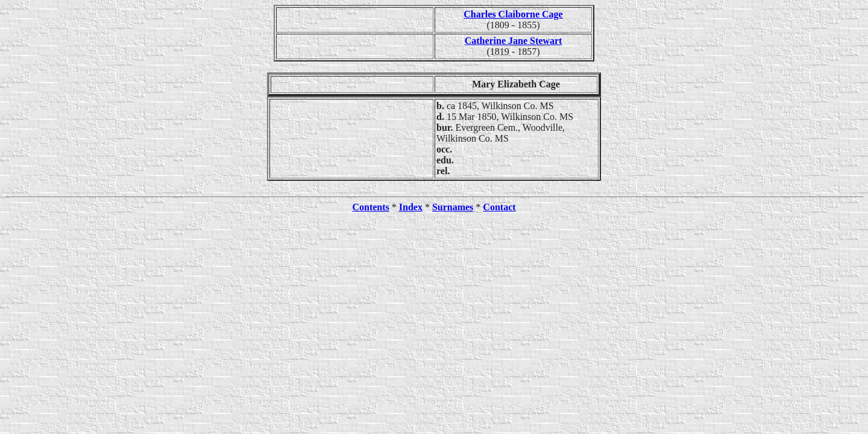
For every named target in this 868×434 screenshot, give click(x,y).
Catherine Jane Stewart (514, 41)
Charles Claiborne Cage (513, 14)
